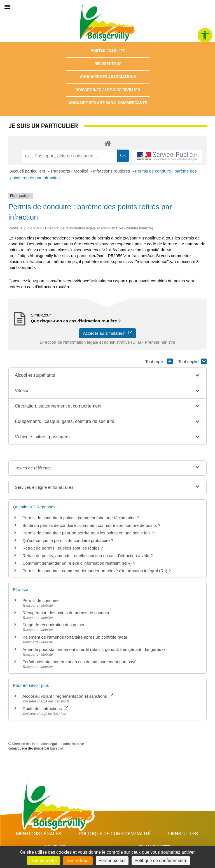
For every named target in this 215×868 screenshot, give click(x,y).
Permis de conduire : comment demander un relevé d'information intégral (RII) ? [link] (97, 571)
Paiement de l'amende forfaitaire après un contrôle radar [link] (75, 637)
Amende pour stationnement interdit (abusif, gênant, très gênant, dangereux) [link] (94, 649)
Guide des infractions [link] (45, 708)
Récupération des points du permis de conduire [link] (66, 613)
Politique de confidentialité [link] (115, 834)
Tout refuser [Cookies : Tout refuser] (78, 861)
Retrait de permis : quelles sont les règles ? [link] (63, 548)
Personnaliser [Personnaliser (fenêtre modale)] (112, 861)
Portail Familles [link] (108, 51)
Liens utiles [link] (183, 834)
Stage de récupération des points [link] (53, 625)
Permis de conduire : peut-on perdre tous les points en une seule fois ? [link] (88, 533)
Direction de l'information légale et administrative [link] (48, 744)
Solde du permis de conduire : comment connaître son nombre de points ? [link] (91, 525)
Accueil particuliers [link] (28, 171)
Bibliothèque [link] (108, 64)
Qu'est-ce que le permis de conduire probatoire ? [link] (68, 540)
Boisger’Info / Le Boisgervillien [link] (108, 90)
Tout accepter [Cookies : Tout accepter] (43, 861)
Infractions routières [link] (112, 171)
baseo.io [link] (56, 748)
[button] (107, 375)
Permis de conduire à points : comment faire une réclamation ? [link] (81, 518)
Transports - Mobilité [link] (70, 171)
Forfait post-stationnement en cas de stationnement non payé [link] (80, 662)
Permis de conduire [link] (40, 600)
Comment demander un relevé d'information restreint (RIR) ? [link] (79, 563)
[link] (205, 35)
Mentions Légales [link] (38, 834)
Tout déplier (192, 361)
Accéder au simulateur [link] (107, 333)
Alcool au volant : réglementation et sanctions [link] (68, 696)
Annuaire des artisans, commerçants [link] (108, 103)
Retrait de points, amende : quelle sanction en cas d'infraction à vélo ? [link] (88, 556)
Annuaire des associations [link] (108, 77)
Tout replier (159, 361)
